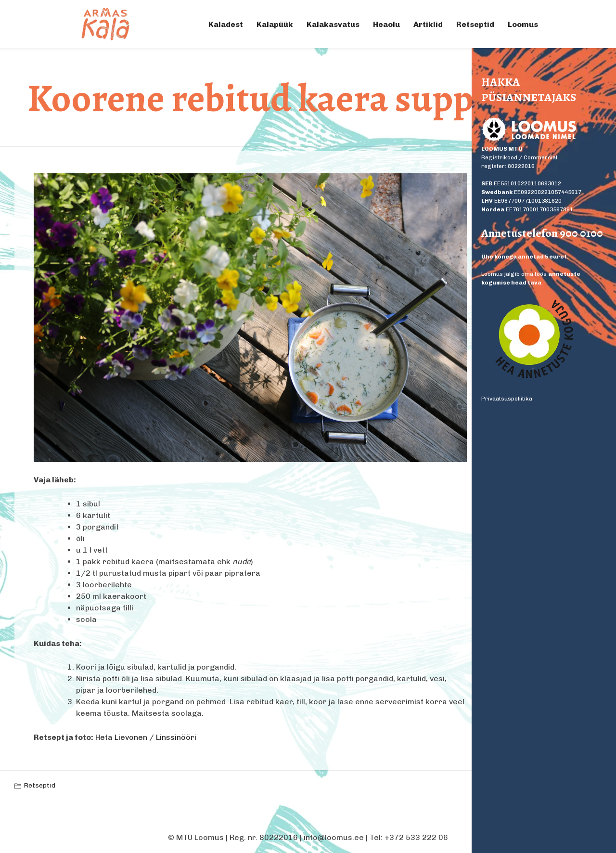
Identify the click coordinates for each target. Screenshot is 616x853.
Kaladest (226, 24)
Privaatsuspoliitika (507, 399)
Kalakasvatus (333, 24)
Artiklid (428, 24)
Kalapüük (275, 24)
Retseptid (475, 24)
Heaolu (386, 24)
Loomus (523, 24)
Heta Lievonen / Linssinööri (146, 737)
